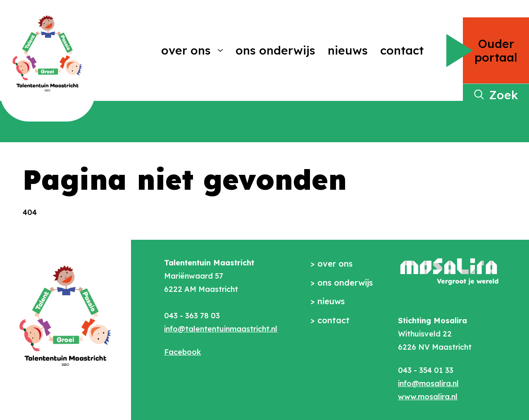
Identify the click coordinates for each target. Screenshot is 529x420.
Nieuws (348, 50)
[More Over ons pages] (220, 50)
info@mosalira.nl (428, 383)
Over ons (186, 50)
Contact (402, 50)
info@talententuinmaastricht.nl (221, 329)
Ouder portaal (496, 51)
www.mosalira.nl (428, 397)
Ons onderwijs (275, 50)
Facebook (182, 352)
